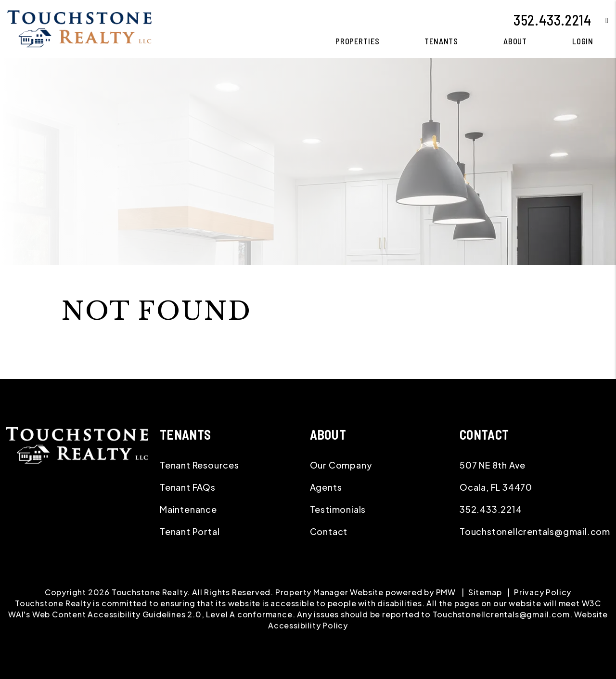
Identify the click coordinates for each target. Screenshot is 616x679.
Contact (329, 531)
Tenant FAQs (188, 487)
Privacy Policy (543, 592)
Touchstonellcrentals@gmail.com (535, 531)
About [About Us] (515, 41)
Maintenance (188, 509)
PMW (446, 592)
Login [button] (583, 41)
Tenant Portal (190, 531)
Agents (326, 487)
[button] (600, 20)
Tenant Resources (199, 465)
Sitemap (485, 592)
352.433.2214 (552, 20)
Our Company (341, 465)
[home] (79, 28)
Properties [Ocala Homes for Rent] (358, 41)
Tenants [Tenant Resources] (441, 41)
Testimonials (338, 509)
